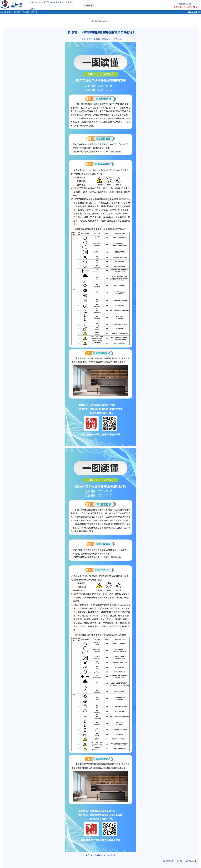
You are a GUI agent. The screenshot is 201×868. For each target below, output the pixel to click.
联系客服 (198, 12)
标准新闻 (26, 12)
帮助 (180, 4)
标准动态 (61, 2)
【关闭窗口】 (179, 861)
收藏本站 (190, 12)
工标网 (9, 12)
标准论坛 (69, 2)
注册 (190, 4)
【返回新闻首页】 (169, 861)
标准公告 (54, 2)
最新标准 (42, 2)
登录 (185, 4)
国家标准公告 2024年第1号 (105, 855)
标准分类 (33, 2)
